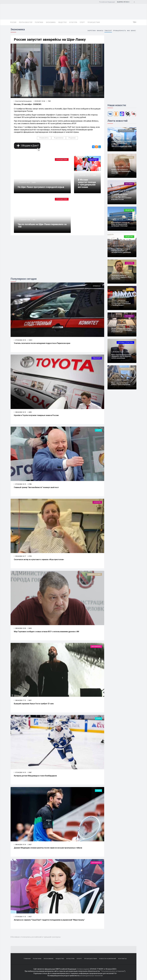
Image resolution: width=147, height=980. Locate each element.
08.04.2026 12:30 (20, 628)
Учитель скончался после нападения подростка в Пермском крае (42, 343)
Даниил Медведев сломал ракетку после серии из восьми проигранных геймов (48, 848)
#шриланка (59, 138)
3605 (29, 628)
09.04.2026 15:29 (118, 352)
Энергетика (91, 31)
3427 (29, 844)
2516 (127, 246)
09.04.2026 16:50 (118, 219)
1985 (127, 380)
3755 (29, 556)
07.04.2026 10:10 (20, 340)
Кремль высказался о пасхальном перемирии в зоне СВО (121, 171)
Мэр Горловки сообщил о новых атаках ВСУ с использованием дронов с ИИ (46, 632)
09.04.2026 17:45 (118, 167)
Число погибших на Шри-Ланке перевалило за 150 (42, 225)
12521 (30, 340)
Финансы (100, 31)
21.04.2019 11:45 (24, 220)
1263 (127, 297)
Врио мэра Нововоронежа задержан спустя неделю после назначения (121, 356)
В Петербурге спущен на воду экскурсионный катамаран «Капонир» (120, 224)
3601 (29, 700)
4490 (29, 412)
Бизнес (133, 31)
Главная (27, 959)
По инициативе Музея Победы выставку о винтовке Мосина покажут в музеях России (121, 197)
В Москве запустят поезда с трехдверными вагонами (87, 183)
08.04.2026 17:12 (20, 700)
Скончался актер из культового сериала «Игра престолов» (39, 559)
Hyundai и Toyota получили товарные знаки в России (36, 415)
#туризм (72, 138)
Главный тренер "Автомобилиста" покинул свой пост (36, 487)
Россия (13, 22)
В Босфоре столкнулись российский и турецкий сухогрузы (36, 937)
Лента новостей (26, 22)
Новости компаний (108, 959)
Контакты (122, 959)
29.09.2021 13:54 (39, 101)
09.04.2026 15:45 (118, 325)
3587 (29, 772)
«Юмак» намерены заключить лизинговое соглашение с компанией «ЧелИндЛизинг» (121, 303)
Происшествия (94, 22)
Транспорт (108, 31)
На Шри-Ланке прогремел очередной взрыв (41, 187)
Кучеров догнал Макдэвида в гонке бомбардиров (35, 776)
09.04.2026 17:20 (118, 191)
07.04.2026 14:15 (20, 772)
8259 (34, 182)
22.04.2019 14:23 (24, 182)
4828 (127, 191)
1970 (127, 167)
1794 (127, 219)
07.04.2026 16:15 (20, 484)
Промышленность (119, 31)
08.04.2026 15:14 (20, 844)
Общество (62, 22)
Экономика (51, 22)
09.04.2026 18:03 (118, 138)
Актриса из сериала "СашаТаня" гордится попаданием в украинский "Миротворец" (49, 920)
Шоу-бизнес (96, 646)
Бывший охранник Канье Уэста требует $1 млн (34, 704)
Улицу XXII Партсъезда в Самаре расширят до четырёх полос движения (121, 251)
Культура (73, 22)
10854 (94, 175)
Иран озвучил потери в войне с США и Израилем (121, 384)
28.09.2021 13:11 (84, 175)
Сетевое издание (83, 969)
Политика (39, 22)
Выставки (129, 184)
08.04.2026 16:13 (20, 412)
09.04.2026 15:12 (118, 380)
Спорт (82, 22)
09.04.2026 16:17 (20, 556)
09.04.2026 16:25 (118, 246)
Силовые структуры (125, 342)
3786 (29, 484)
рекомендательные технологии (91, 976)
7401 (34, 220)
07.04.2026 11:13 (20, 917)
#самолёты (44, 138)
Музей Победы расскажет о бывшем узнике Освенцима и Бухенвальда (122, 330)
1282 (127, 352)
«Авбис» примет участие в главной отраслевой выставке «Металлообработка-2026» (122, 144)
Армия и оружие (95, 574)
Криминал (97, 286)
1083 (127, 138)
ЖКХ (128, 31)
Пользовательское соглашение (113, 971)
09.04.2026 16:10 (118, 297)
